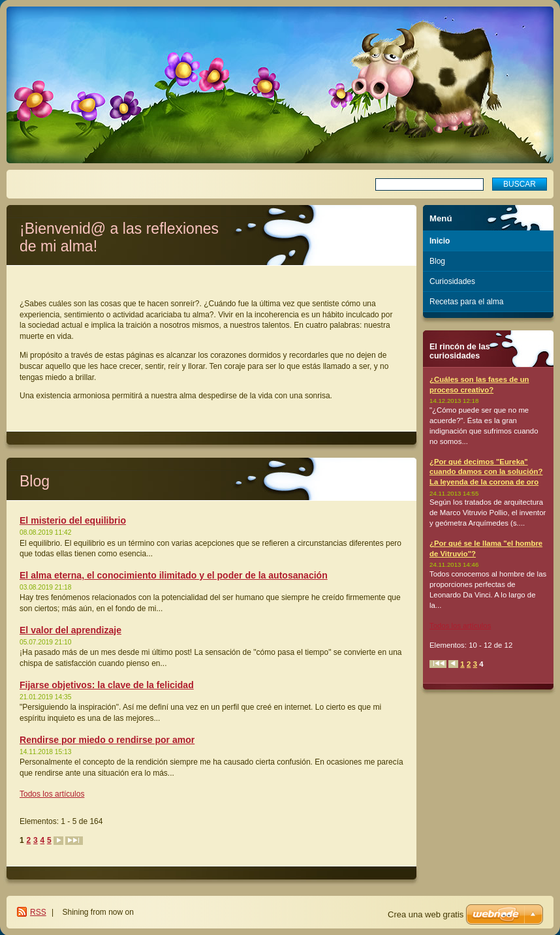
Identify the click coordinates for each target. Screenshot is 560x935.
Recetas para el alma (466, 302)
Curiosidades (452, 281)
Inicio (440, 241)
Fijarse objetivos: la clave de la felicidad (107, 685)
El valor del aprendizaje (70, 630)
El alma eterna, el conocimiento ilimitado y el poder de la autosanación (174, 575)
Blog (437, 261)
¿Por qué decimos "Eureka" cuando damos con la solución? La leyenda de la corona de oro (486, 472)
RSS (38, 912)
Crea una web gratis (426, 914)
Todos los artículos (52, 794)
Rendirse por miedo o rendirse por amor (107, 740)
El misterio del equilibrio (73, 520)
